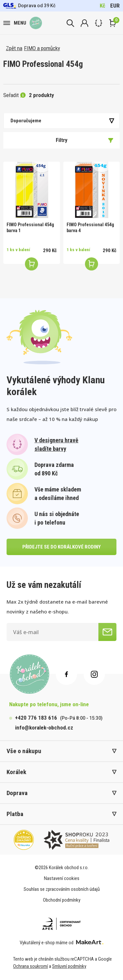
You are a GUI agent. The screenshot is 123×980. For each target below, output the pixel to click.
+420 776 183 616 (36, 718)
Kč (102, 6)
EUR (115, 6)
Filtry (85, 140)
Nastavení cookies (62, 878)
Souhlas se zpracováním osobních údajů (62, 889)
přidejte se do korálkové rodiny (61, 547)
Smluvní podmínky (69, 966)
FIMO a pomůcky (42, 48)
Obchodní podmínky (62, 900)
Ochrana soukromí (31, 966)
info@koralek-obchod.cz (44, 728)
